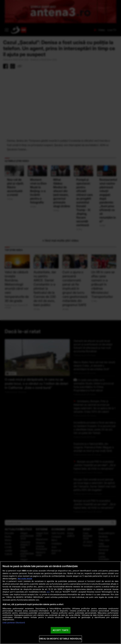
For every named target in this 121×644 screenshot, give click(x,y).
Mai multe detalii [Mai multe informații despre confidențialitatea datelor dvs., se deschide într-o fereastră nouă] (25, 579)
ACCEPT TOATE (61, 630)
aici (48, 592)
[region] (60, 603)
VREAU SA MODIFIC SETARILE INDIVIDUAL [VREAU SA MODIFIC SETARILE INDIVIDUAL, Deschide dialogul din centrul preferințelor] (60, 639)
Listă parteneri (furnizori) (14, 623)
